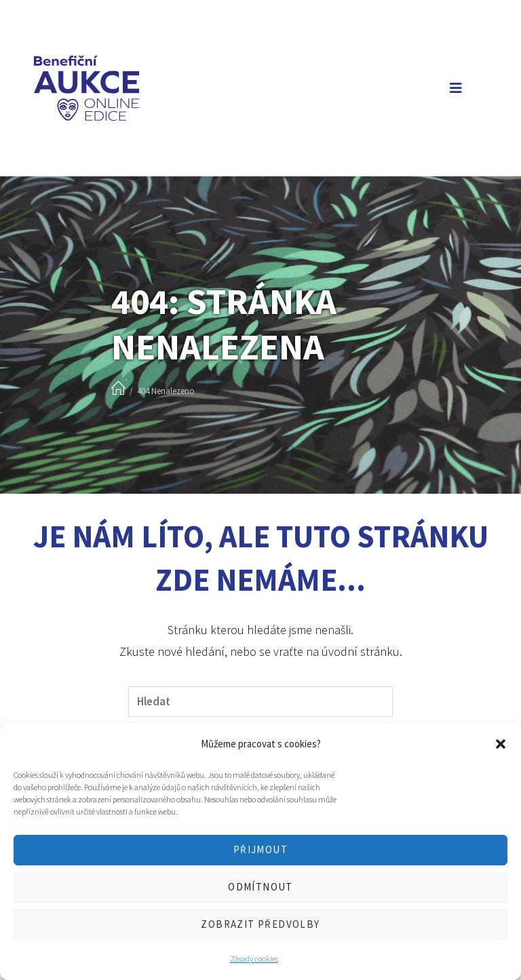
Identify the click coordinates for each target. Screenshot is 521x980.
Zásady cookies (254, 959)
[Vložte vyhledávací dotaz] (260, 702)
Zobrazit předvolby (260, 924)
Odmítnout (260, 887)
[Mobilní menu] (453, 88)
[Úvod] (118, 389)
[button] (501, 744)
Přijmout (260, 849)
